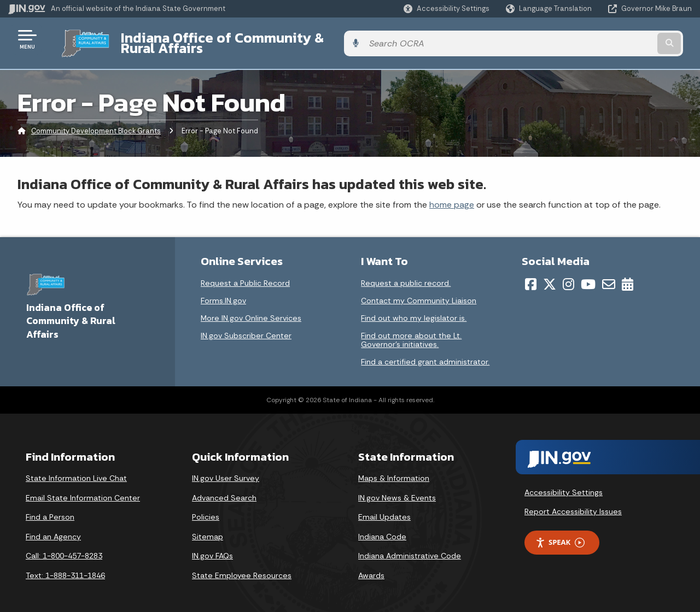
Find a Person (50, 509)
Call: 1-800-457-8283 (64, 548)
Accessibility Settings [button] (564, 484)
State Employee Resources (242, 567)
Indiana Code (382, 528)
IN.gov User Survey (226, 470)
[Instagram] (568, 276)
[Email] (609, 276)
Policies (206, 509)
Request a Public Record (245, 275)
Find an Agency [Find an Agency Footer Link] (53, 528)
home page (452, 196)
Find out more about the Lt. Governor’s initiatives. (411, 332)
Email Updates (384, 509)
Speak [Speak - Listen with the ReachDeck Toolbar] (560, 534)
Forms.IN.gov (223, 292)
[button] (447, 8)
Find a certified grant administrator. (425, 354)
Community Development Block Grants (96, 123)
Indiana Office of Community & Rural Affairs (252, 39)
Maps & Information (394, 470)
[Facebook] (531, 276)
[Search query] (614, 39)
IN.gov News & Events (397, 489)
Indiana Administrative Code (410, 548)
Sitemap (208, 528)
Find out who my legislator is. (414, 310)
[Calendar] (628, 276)
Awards (371, 567)
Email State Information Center (83, 489)
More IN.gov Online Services (251, 310)
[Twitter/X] (550, 276)
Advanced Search (224, 489)
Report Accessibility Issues (573, 503)
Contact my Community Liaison (419, 292)
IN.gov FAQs (212, 548)
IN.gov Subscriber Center (246, 327)
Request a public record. (406, 275)
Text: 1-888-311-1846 (65, 567)
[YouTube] (588, 276)
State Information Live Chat (76, 470)
